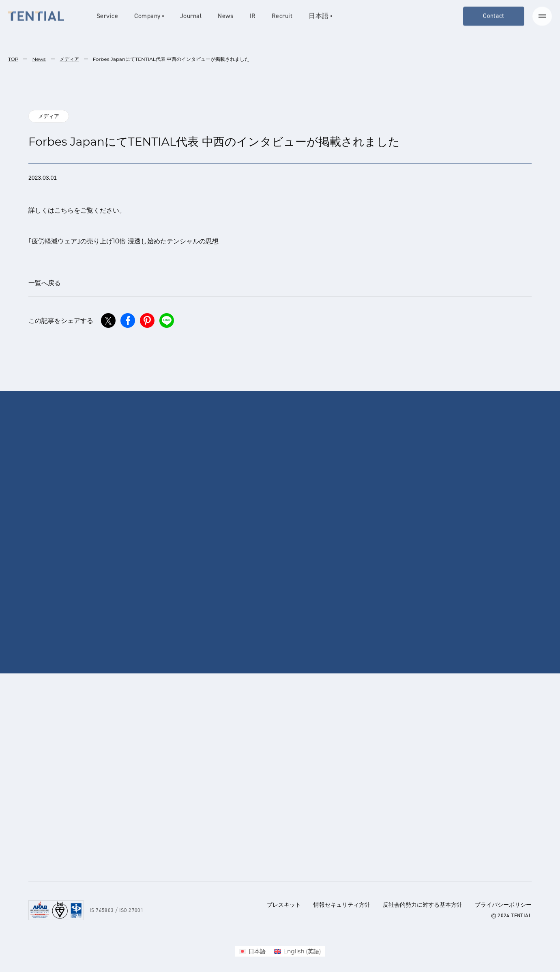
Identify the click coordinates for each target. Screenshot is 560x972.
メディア (69, 59)
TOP (13, 59)
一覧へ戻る (45, 283)
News (39, 59)
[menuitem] (252, 951)
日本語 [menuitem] (257, 951)
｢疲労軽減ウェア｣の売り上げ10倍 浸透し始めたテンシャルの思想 (123, 241)
